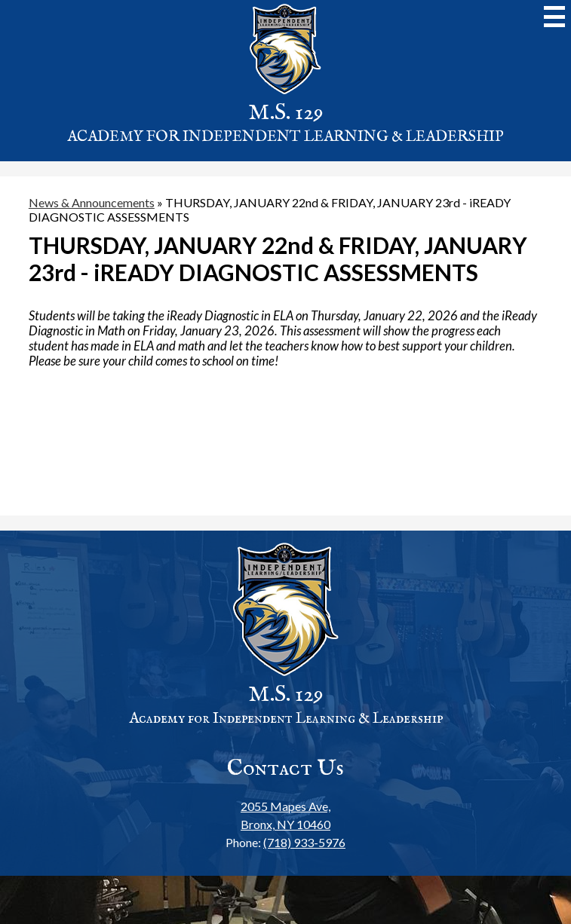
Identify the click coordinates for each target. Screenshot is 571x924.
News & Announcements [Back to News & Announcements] (92, 202)
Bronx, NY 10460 (285, 814)
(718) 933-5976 (304, 842)
